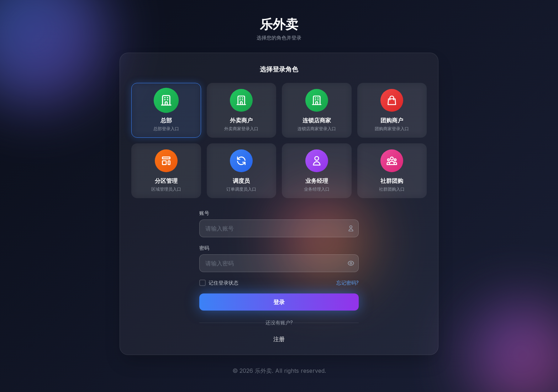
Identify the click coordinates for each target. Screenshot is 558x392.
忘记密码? (348, 283)
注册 (279, 339)
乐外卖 (279, 24)
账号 (204, 213)
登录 (279, 302)
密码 (204, 248)
